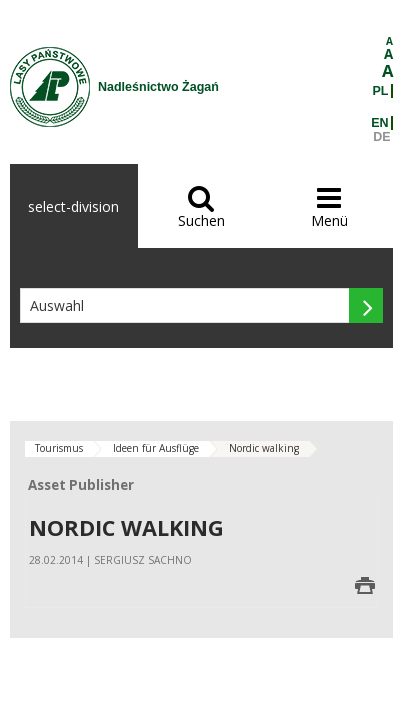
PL (381, 91)
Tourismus (59, 448)
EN (379, 123)
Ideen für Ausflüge (156, 448)
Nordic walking (264, 448)
